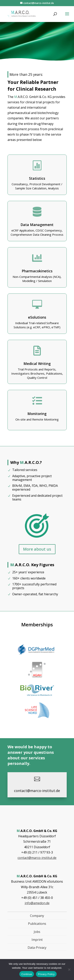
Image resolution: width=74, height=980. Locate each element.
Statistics (37, 178)
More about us (37, 549)
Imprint (37, 940)
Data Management (37, 225)
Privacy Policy (46, 974)
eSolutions (37, 317)
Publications (37, 924)
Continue (27, 974)
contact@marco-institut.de (37, 858)
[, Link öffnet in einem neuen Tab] (37, 657)
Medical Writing (37, 364)
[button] (67, 16)
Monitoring (37, 414)
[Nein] (69, 970)
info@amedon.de (37, 903)
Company (37, 916)
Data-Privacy (37, 948)
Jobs (37, 932)
